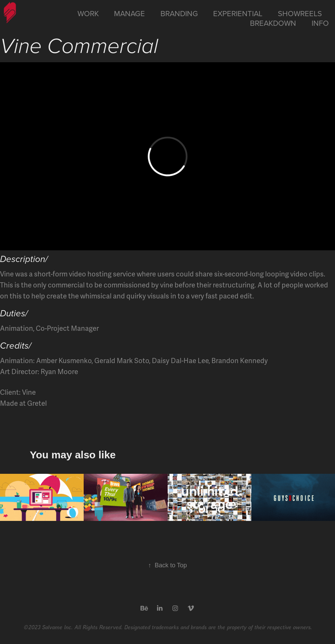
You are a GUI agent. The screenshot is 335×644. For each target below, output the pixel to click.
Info (320, 23)
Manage (129, 13)
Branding (179, 13)
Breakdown (273, 23)
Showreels (300, 13)
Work (88, 13)
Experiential (238, 13)
